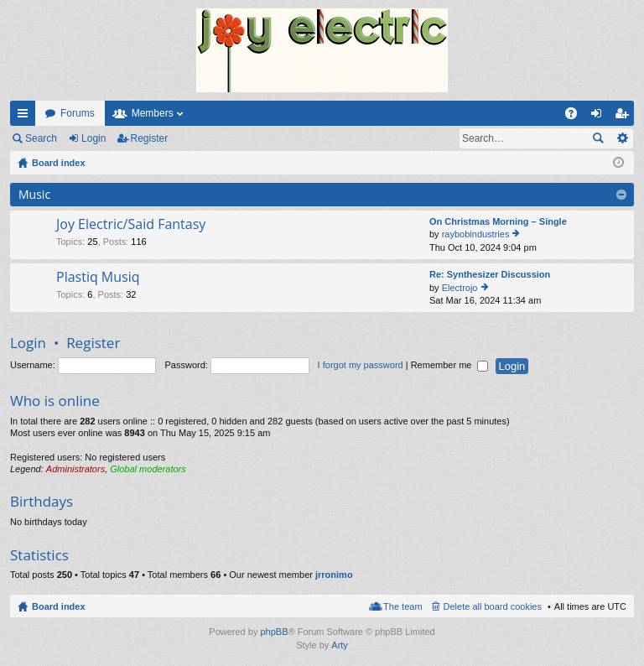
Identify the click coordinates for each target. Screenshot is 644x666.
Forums (78, 113)
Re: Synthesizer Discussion (490, 274)
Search (41, 138)
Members (153, 113)
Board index (59, 606)
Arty (340, 645)
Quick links (26, 117)
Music (34, 194)
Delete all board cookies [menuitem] (493, 606)
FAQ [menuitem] (576, 117)
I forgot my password (361, 365)
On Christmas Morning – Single (498, 221)
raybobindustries (476, 234)
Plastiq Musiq (98, 278)
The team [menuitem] (402, 606)
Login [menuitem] (600, 117)
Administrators (75, 469)
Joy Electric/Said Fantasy (131, 225)
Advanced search (622, 138)
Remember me (450, 365)
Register (150, 138)
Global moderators (148, 469)
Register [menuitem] (625, 117)
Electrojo (460, 288)
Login (93, 138)
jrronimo (334, 575)
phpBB (274, 632)
